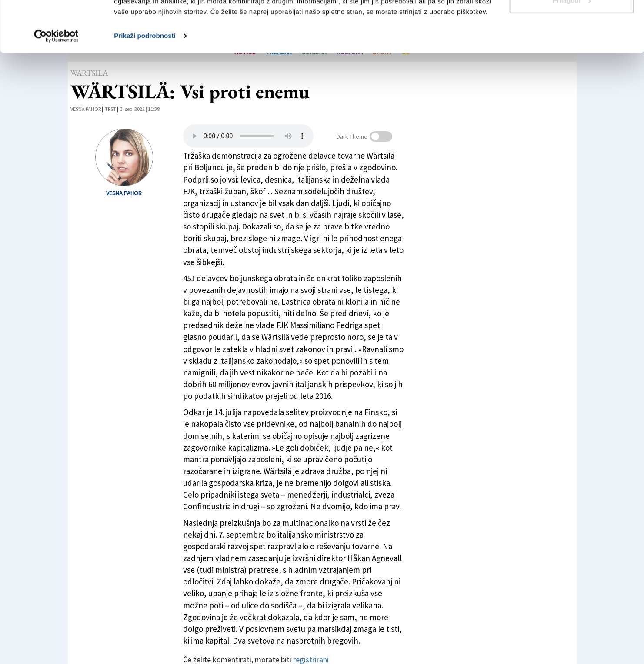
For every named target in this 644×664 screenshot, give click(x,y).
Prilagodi (572, 51)
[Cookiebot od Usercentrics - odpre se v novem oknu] (56, 87)
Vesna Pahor (86, 109)
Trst (110, 109)
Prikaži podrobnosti (145, 87)
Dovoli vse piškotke (571, 23)
